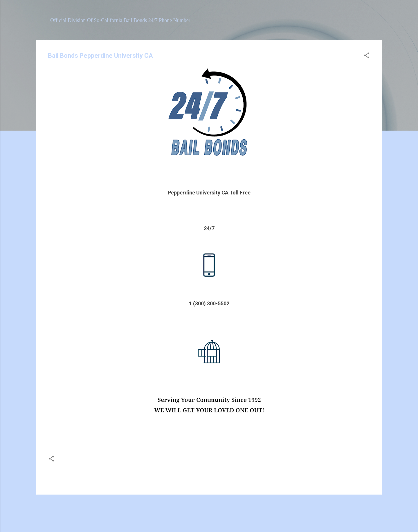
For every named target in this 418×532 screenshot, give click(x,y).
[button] (367, 56)
